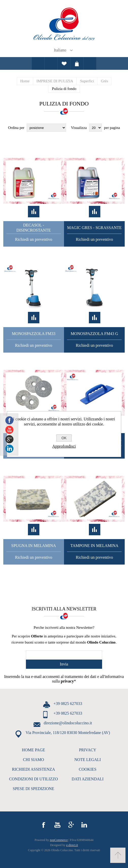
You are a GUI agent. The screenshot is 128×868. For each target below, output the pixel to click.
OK (64, 438)
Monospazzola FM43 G (94, 334)
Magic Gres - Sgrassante (94, 228)
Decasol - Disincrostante (34, 228)
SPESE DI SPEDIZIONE (34, 789)
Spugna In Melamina (34, 546)
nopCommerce (59, 840)
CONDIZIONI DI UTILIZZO (34, 779)
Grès (104, 81)
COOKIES (87, 769)
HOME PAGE (33, 750)
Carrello (77, 63)
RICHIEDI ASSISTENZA (33, 769)
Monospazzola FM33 (34, 334)
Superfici (87, 81)
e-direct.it (72, 845)
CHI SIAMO (33, 760)
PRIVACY (88, 750)
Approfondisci (64, 446)
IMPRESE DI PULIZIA (55, 81)
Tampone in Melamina (94, 546)
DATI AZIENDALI (88, 779)
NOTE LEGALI (88, 760)
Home (25, 81)
